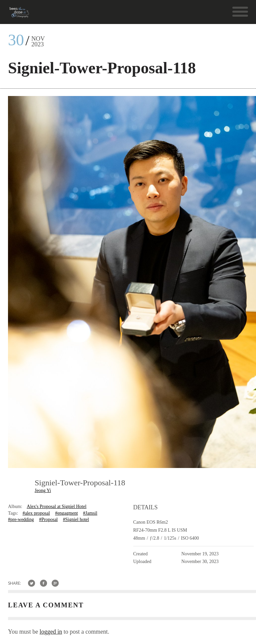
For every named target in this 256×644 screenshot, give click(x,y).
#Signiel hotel (76, 519)
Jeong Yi (43, 490)
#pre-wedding (21, 519)
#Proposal (48, 519)
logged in (51, 632)
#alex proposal (36, 513)
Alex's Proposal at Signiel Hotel (56, 506)
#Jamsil (90, 513)
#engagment (66, 513)
